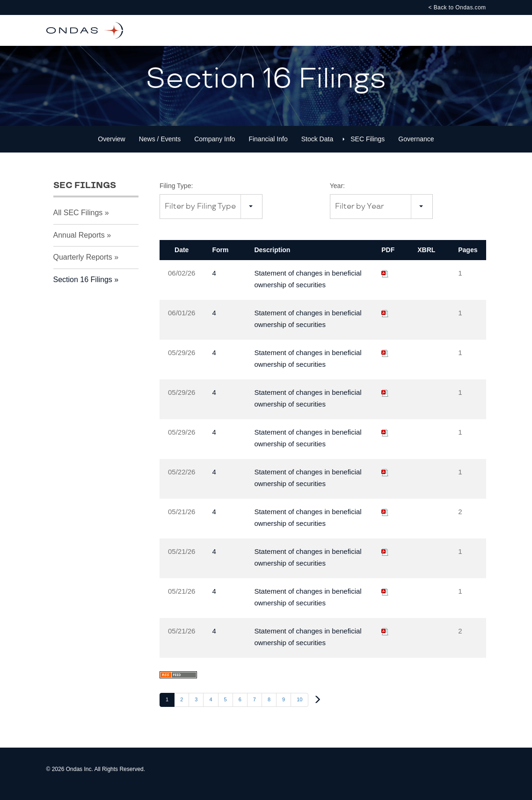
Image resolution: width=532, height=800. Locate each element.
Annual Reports (79, 244)
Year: (337, 195)
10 (299, 709)
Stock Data (317, 148)
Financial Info (268, 148)
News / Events (160, 148)
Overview (111, 148)
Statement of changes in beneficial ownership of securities (308, 288)
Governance (416, 148)
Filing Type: (176, 195)
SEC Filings (368, 148)
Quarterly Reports (83, 266)
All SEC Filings (78, 222)
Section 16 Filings (83, 289)
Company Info (215, 148)
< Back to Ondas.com (457, 7)
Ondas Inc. (80, 778)
